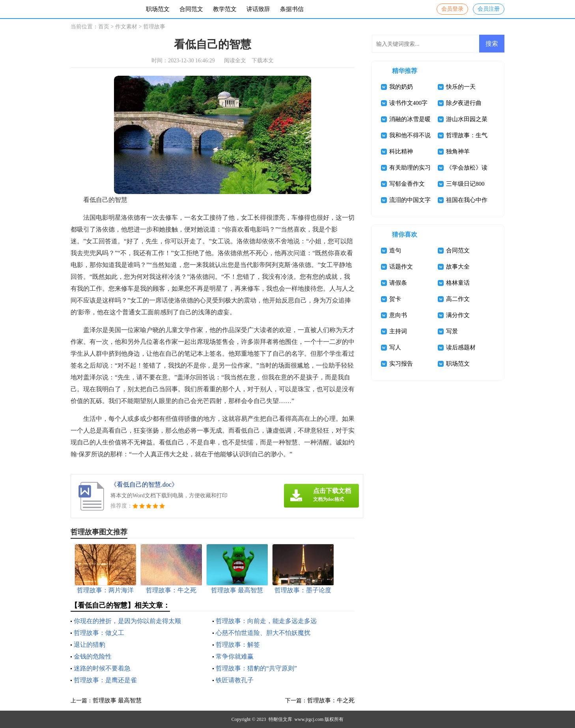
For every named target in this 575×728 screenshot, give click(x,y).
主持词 (398, 331)
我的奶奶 (401, 87)
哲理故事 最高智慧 (117, 700)
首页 (104, 27)
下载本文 (263, 61)
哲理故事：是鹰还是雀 (105, 680)
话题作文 (401, 267)
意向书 (398, 315)
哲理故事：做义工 (99, 633)
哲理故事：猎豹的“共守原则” (256, 668)
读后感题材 (461, 347)
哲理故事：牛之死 (331, 700)
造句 (395, 250)
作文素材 (126, 27)
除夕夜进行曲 (464, 103)
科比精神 (401, 151)
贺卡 (395, 299)
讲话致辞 (258, 9)
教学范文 (225, 9)
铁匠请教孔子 (235, 680)
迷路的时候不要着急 (102, 668)
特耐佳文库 (280, 719)
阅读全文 (235, 61)
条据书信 (292, 9)
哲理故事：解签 (238, 645)
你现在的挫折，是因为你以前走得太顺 (127, 621)
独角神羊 (458, 151)
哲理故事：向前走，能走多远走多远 (266, 621)
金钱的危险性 (93, 656)
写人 (395, 347)
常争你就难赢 (235, 656)
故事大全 (458, 267)
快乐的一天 (461, 87)
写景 (452, 331)
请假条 (398, 283)
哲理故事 (154, 27)
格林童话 (458, 283)
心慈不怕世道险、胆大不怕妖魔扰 (263, 633)
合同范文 (191, 9)
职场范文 (158, 9)
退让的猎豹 (90, 645)
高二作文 (458, 299)
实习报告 (401, 364)
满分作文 (458, 315)
